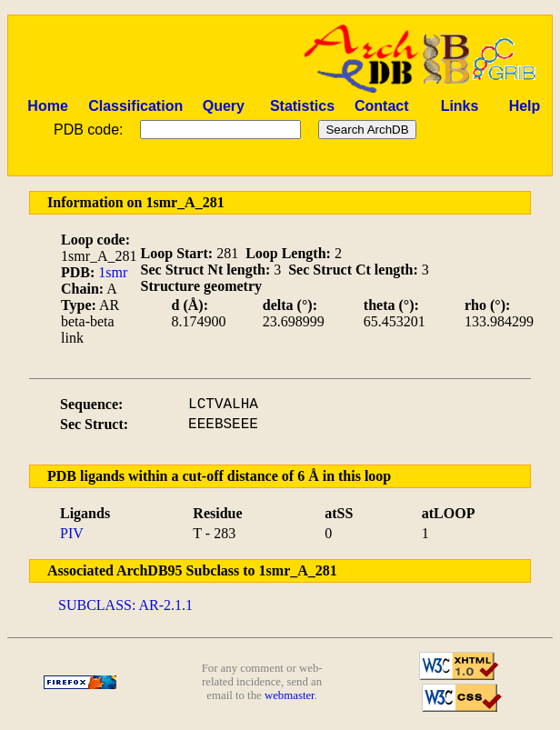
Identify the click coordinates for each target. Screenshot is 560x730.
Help (525, 106)
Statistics (302, 106)
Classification (135, 106)
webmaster (290, 695)
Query (224, 106)
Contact (382, 106)
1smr (113, 272)
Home (47, 106)
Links (460, 106)
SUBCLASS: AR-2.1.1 (125, 605)
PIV (72, 533)
